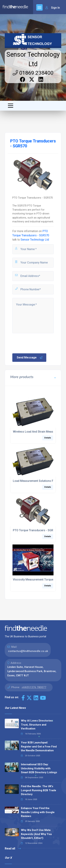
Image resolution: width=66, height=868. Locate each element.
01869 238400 (33, 73)
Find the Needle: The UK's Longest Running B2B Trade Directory (39, 790)
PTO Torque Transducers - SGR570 (35, 530)
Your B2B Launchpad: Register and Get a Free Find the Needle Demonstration (39, 746)
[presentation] (39, 343)
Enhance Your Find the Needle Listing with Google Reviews (38, 812)
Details (48, 438)
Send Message (30, 358)
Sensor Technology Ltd (35, 240)
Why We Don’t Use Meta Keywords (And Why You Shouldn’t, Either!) (36, 834)
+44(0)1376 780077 (34, 687)
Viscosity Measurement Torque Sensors (39, 580)
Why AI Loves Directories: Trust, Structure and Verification (37, 725)
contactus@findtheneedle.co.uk (28, 651)
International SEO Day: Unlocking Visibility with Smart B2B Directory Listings (39, 768)
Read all (13, 848)
